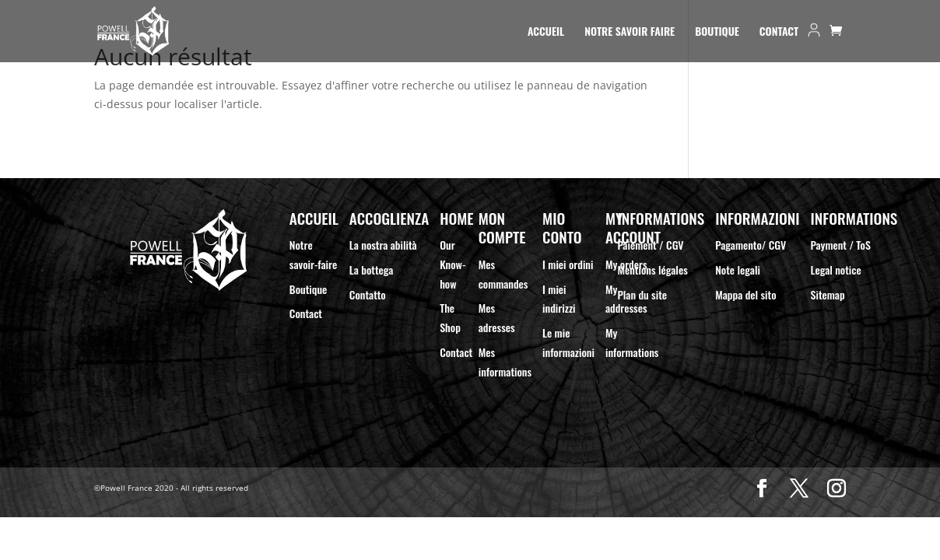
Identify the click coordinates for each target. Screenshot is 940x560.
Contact (779, 32)
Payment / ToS (841, 245)
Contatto (368, 294)
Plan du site (642, 294)
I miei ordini (568, 264)
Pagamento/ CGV (751, 245)
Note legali (738, 269)
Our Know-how (452, 264)
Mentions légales (652, 269)
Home (456, 218)
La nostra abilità (383, 245)
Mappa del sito (745, 294)
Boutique (717, 32)
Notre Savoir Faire (630, 32)
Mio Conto (562, 228)
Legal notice (836, 269)
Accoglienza (389, 218)
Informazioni (757, 218)
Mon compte (502, 228)
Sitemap (828, 294)
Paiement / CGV (650, 245)
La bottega (372, 269)
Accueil (546, 32)
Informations (661, 218)
